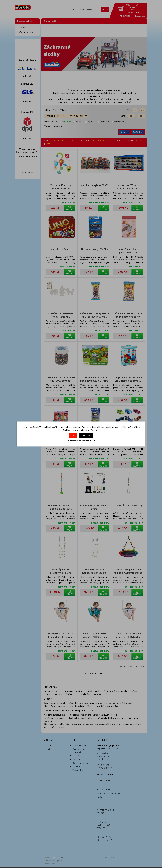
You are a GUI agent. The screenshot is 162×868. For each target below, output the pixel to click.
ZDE (93, 441)
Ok (73, 435)
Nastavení (86, 435)
